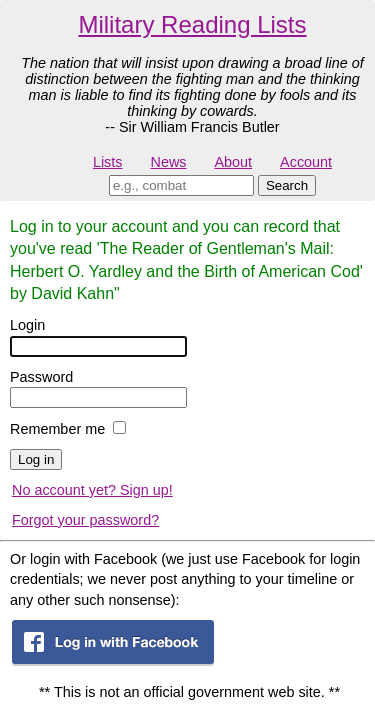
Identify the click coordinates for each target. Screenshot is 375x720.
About (233, 162)
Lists (108, 162)
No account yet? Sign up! (92, 490)
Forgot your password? (85, 520)
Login (27, 325)
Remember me (57, 429)
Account (306, 162)
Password (41, 377)
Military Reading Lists (192, 24)
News (169, 162)
